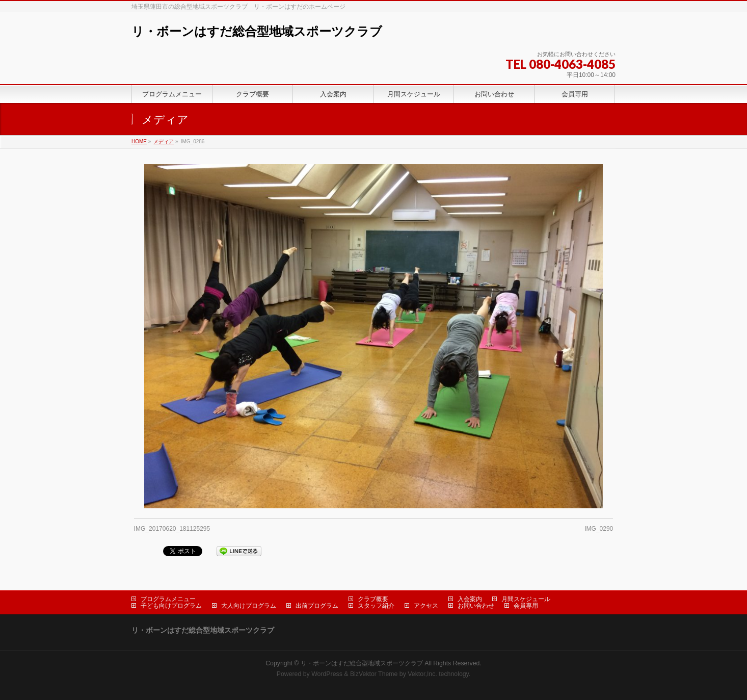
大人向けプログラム (249, 606)
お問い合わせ (476, 606)
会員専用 (526, 606)
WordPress (327, 674)
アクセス (426, 606)
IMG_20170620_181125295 (172, 529)
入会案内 (470, 599)
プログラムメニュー (168, 599)
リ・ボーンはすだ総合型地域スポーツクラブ (257, 31)
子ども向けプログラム (171, 606)
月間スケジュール (526, 599)
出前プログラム (317, 606)
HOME (139, 141)
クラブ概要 (373, 599)
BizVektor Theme (374, 674)
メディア (164, 141)
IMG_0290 (599, 529)
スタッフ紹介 (376, 606)
